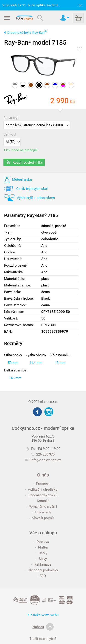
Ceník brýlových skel (32, 189)
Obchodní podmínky (41, 570)
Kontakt (41, 501)
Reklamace (41, 564)
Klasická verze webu (43, 615)
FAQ (41, 576)
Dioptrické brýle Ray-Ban (27, 33)
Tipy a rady (41, 512)
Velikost (10, 134)
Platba (41, 547)
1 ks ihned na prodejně (21, 150)
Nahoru (43, 627)
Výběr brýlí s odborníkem (36, 198)
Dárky (41, 553)
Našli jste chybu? (43, 639)
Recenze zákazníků (41, 495)
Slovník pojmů (41, 518)
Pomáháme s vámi (41, 507)
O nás (43, 475)
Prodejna (41, 484)
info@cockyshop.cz (46, 460)
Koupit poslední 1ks (25, 162)
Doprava (41, 542)
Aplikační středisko (41, 489)
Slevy (41, 559)
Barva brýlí (11, 118)
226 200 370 (43, 454)
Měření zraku (22, 180)
